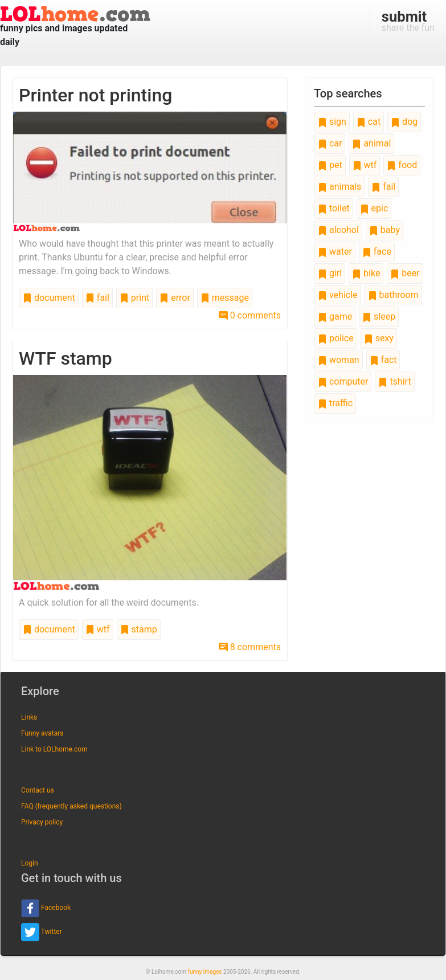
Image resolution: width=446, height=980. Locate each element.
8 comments (250, 647)
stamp (139, 629)
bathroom (393, 295)
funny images (205, 972)
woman (339, 360)
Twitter (42, 932)
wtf (98, 629)
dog (404, 122)
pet (330, 165)
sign (332, 122)
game (335, 317)
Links (29, 717)
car (330, 143)
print (134, 298)
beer (405, 273)
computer (343, 381)
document (49, 298)
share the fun (408, 21)
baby (384, 230)
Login (30, 863)
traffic (335, 403)
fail (97, 298)
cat (369, 122)
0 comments (250, 315)
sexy (379, 338)
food (402, 165)
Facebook (46, 908)
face (377, 252)
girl (330, 273)
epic (374, 208)
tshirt (394, 381)
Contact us (38, 790)
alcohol (338, 230)
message (225, 298)
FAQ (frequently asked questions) (71, 806)
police (336, 338)
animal (371, 143)
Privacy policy (42, 822)
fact (383, 360)
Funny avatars (42, 733)
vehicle (338, 295)
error (175, 298)
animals (339, 187)
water (335, 252)
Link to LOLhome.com (54, 749)
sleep (379, 317)
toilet (334, 208)
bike (366, 273)
